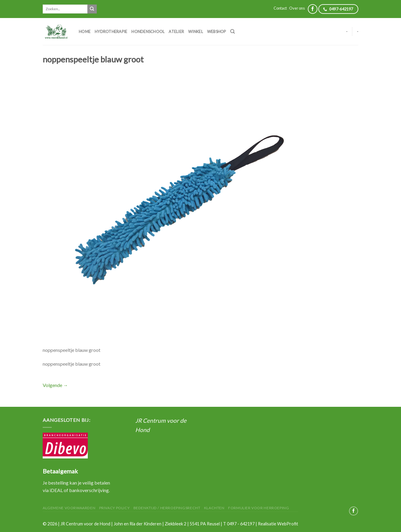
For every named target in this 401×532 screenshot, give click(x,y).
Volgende (55, 385)
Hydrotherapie (111, 32)
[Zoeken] (233, 32)
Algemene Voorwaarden (69, 508)
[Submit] (92, 9)
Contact (280, 8)
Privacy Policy (115, 508)
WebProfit (288, 524)
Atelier (176, 32)
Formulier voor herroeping (259, 508)
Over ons (297, 8)
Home (85, 32)
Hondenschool (148, 32)
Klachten (214, 508)
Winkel (196, 32)
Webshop (217, 32)
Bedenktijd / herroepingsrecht (167, 508)
